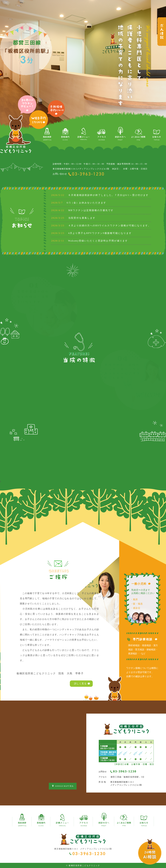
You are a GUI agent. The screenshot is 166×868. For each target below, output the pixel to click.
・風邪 (134, 599)
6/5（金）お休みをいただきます (79, 203)
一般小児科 (139, 584)
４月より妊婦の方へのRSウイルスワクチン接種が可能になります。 (101, 226)
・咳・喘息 (137, 604)
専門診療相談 (143, 639)
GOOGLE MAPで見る (63, 786)
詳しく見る (80, 684)
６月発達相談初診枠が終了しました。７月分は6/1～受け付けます (100, 195)
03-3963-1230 (88, 174)
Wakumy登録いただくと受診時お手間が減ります (90, 241)
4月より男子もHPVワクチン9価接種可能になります (91, 233)
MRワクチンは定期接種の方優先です (82, 210)
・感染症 (135, 608)
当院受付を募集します (73, 218)
